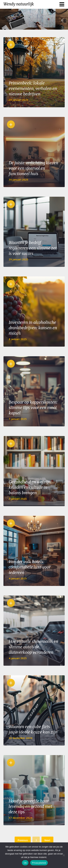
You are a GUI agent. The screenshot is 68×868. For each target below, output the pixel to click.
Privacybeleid (39, 863)
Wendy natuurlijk (19, 4)
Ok (25, 863)
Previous (23, 840)
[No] (64, 855)
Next (47, 840)
